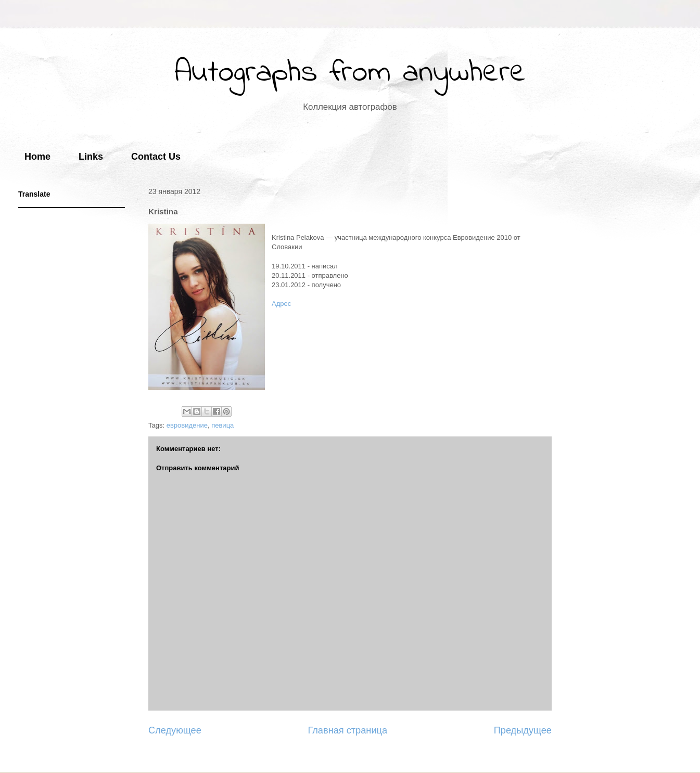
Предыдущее (523, 730)
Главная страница (347, 730)
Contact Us (156, 157)
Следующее (175, 730)
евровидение (187, 425)
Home (37, 157)
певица (222, 425)
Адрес (281, 304)
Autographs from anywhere (350, 73)
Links (91, 157)
